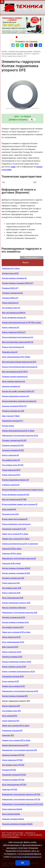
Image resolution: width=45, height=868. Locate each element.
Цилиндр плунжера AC (11, 386)
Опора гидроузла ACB (11, 583)
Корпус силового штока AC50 (14, 667)
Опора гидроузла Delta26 (12, 809)
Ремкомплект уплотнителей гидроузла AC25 (20, 436)
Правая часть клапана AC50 (13, 686)
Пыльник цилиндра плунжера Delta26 (17, 824)
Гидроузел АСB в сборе (11, 563)
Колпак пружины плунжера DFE (15, 696)
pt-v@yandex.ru (13, 837)
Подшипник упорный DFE (12, 731)
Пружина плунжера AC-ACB (13, 411)
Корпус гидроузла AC (11, 328)
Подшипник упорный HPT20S (14, 775)
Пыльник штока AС (10, 352)
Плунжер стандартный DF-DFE (14, 441)
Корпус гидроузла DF (11, 455)
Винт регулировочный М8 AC (14, 313)
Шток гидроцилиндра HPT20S (14, 785)
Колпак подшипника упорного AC (16, 396)
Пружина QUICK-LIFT (10, 288)
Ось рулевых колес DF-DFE (13, 465)
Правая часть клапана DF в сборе (16, 539)
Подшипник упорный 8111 (13, 421)
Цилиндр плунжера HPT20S (13, 755)
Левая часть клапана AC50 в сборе (16, 632)
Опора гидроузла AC (10, 303)
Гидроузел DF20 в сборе (12, 549)
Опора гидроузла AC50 (11, 637)
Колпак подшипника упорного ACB (16, 603)
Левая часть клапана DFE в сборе (16, 726)
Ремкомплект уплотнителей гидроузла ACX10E (21, 799)
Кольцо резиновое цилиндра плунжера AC (19, 401)
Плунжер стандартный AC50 (13, 617)
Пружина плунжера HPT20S (13, 780)
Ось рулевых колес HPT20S (13, 765)
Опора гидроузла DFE (11, 721)
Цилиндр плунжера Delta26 (13, 819)
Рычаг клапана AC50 (10, 681)
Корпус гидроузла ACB (11, 593)
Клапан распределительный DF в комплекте (20, 544)
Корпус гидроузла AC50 (12, 652)
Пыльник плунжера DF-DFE (13, 450)
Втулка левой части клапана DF (15, 519)
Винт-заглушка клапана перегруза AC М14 (19, 362)
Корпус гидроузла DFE (11, 706)
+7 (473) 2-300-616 (35, 835)
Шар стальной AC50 (10, 647)
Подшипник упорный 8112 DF (14, 529)
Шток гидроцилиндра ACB (13, 598)
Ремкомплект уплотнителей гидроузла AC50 (20, 691)
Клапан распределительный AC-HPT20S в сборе (22, 323)
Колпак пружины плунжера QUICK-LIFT (18, 283)
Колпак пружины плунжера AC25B (16, 573)
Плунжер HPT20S (9, 770)
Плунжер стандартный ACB (13, 578)
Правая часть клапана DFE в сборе (16, 740)
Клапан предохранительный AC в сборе (18, 431)
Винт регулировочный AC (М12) (15, 372)
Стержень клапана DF (11, 485)
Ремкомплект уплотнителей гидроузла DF (19, 559)
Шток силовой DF (9, 509)
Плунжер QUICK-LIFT (10, 298)
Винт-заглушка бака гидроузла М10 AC (18, 342)
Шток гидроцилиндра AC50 (13, 642)
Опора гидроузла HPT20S (12, 760)
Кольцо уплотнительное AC (13, 347)
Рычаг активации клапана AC (14, 318)
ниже (13, 167)
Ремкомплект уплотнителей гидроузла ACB (20, 613)
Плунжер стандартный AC (13, 293)
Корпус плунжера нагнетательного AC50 (18, 672)
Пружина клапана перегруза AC (15, 377)
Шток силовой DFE (10, 716)
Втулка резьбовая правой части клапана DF (20, 504)
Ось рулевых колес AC (11, 308)
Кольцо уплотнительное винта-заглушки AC (20, 367)
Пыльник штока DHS (10, 514)
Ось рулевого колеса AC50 (13, 627)
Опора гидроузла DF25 (11, 475)
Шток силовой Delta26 (11, 814)
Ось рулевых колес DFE (12, 711)
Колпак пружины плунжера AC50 (15, 622)
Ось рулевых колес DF (11, 460)
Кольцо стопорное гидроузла (14, 608)
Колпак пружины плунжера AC (14, 278)
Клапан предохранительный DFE (15, 745)
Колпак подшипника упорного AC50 (17, 662)
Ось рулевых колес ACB (12, 588)
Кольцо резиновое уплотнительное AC (18, 337)
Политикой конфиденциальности (26, 857)
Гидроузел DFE (8, 735)
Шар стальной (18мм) (11, 416)
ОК (22, 863)
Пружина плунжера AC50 (12, 657)
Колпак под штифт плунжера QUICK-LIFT (18, 391)
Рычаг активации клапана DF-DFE (16, 495)
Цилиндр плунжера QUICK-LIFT (14, 406)
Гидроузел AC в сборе (11, 268)
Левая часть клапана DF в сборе (15, 534)
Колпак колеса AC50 (10, 273)
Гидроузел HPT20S (10, 790)
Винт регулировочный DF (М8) (14, 499)
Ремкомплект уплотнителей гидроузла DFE (20, 750)
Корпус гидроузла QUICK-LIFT (14, 332)
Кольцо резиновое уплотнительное (16, 524)
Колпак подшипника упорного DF (16, 480)
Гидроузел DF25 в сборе (12, 554)
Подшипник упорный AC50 (13, 677)
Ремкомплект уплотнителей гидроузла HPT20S (21, 794)
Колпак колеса (8, 426)
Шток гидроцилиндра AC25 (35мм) (16, 357)
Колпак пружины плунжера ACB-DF (16, 568)
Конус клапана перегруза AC (14, 381)
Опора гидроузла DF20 (11, 470)
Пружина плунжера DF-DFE (13, 445)
